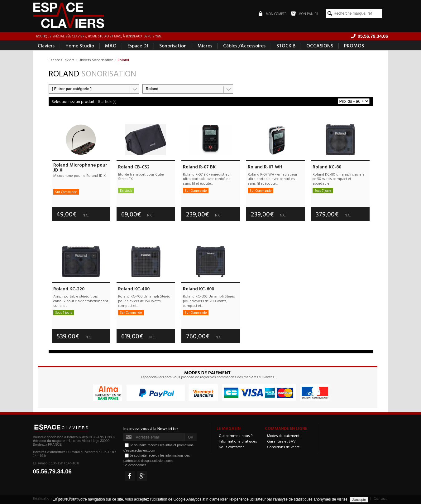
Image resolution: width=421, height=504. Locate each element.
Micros (205, 46)
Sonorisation (173, 46)
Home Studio (80, 46)
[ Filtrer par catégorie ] (72, 89)
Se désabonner (135, 465)
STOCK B (286, 46)
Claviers (46, 46)
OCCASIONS (320, 46)
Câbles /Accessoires (244, 46)
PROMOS (354, 46)
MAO (111, 46)
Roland (152, 89)
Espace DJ (138, 46)
